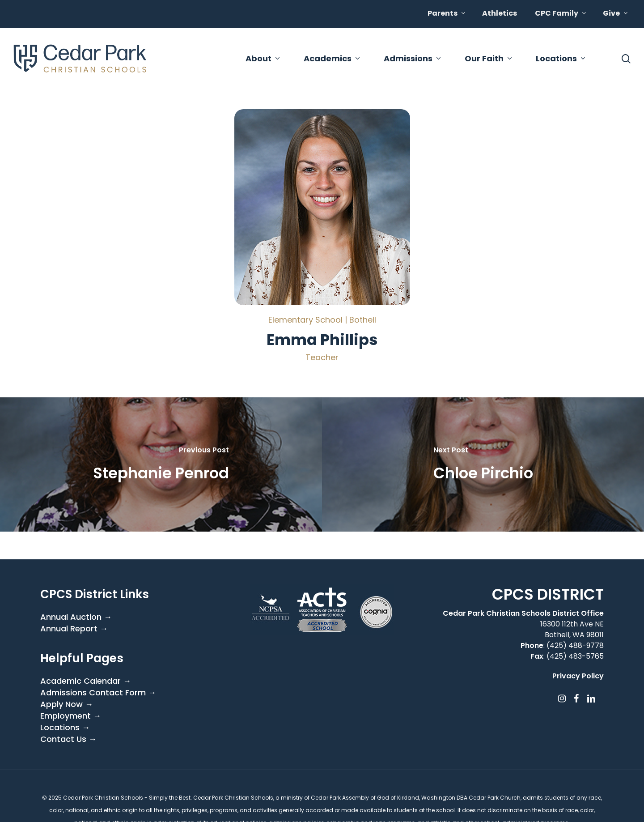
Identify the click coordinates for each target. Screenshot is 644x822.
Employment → (71, 716)
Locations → (65, 728)
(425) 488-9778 (575, 645)
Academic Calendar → (86, 681)
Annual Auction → (76, 617)
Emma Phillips (322, 340)
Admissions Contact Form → (98, 693)
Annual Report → (74, 629)
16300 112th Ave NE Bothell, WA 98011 (572, 629)
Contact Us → (68, 739)
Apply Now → (67, 704)
